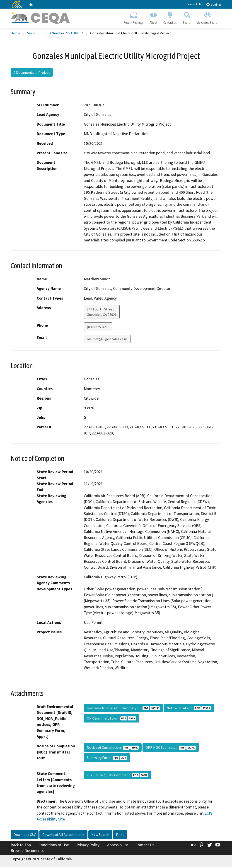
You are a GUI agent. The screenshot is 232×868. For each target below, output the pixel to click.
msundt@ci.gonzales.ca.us (107, 340)
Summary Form (107, 758)
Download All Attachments (63, 835)
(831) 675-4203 (98, 327)
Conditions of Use (54, 845)
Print (120, 835)
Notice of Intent (189, 709)
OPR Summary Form (111, 719)
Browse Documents (27, 851)
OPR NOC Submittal (171, 748)
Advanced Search (208, 17)
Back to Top (21, 845)
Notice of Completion (113, 748)
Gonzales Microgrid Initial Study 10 (123, 709)
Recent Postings (134, 17)
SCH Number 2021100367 (64, 34)
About (153, 17)
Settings (214, 4)
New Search (100, 835)
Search (187, 17)
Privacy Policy (88, 845)
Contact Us (194, 4)
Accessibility (117, 845)
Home (15, 34)
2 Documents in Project (32, 73)
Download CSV (25, 835)
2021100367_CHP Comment (117, 776)
